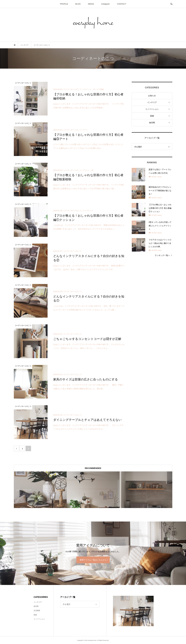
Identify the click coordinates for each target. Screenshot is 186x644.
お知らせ (152, 96)
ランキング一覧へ (162, 255)
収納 (152, 116)
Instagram (106, 4)
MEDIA (91, 4)
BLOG (78, 4)
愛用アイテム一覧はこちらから (93, 560)
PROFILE (64, 4)
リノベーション (152, 109)
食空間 (152, 123)
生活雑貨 (37, 611)
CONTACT (122, 4)
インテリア (152, 102)
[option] (40, 490)
